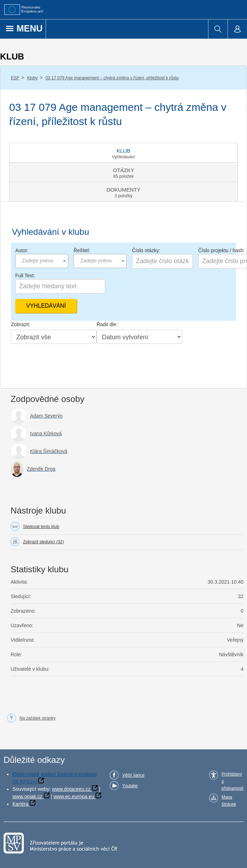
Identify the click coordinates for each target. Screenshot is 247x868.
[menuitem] (218, 29)
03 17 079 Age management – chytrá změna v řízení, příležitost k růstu (112, 78)
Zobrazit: (21, 324)
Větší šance (133, 775)
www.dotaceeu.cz (71, 789)
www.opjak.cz (27, 796)
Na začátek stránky (38, 718)
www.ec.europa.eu (74, 796)
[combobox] (42, 261)
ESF (15, 78)
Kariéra (20, 804)
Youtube (130, 786)
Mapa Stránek (229, 801)
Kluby (32, 78)
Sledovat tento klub (41, 527)
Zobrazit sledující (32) (43, 542)
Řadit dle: (107, 324)
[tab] (123, 153)
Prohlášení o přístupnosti (232, 781)
